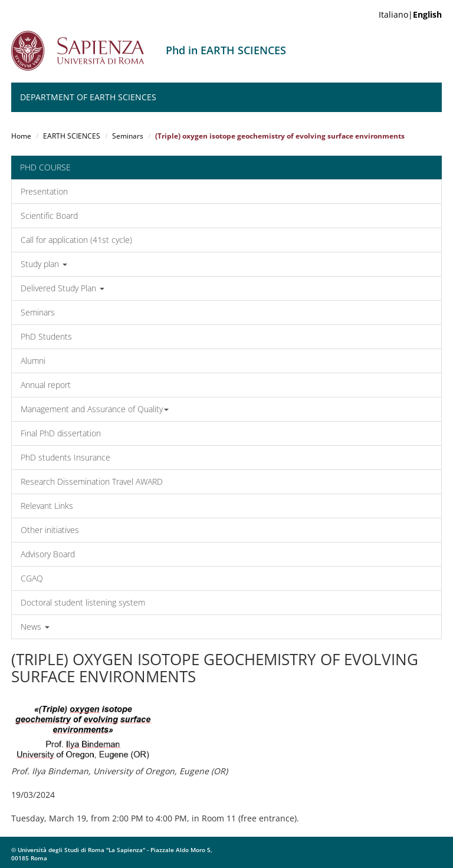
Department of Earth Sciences (88, 97)
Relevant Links (47, 506)
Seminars (128, 136)
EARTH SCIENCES (72, 136)
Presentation (44, 191)
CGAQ (32, 578)
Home (21, 136)
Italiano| (410, 14)
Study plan (44, 264)
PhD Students (46, 336)
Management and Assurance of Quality (95, 409)
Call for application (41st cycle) (76, 240)
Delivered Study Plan (63, 288)
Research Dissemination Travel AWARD (92, 481)
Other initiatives (50, 530)
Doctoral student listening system (83, 602)
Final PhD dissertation (61, 433)
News (35, 627)
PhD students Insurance (65, 457)
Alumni (33, 361)
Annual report (46, 385)
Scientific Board (49, 216)
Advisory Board (48, 554)
